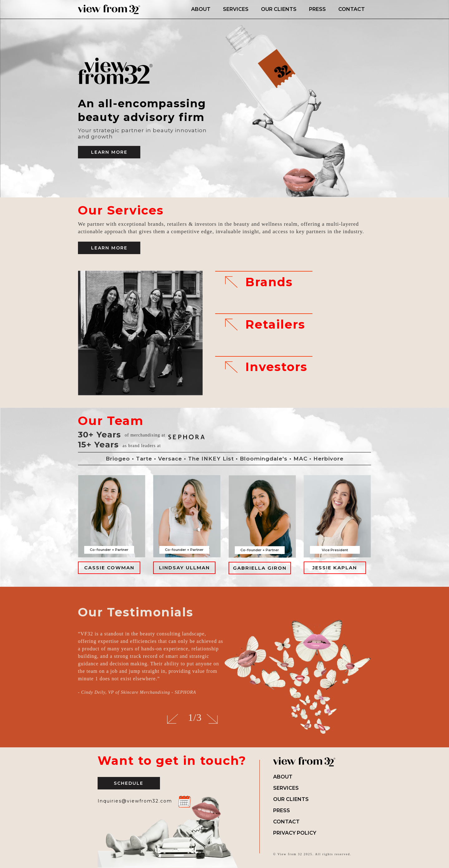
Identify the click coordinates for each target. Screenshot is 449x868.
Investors (276, 367)
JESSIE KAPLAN (335, 568)
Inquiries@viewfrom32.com (135, 801)
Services (286, 788)
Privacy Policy (295, 833)
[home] (131, 9)
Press (282, 810)
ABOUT (201, 9)
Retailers (275, 325)
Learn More (109, 152)
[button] (172, 719)
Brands (269, 282)
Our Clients (291, 799)
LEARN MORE (109, 248)
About (283, 777)
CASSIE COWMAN (109, 568)
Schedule (129, 783)
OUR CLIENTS (279, 9)
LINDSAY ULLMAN (184, 568)
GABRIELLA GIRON (260, 568)
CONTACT (352, 9)
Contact (286, 822)
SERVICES (236, 9)
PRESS (317, 9)
